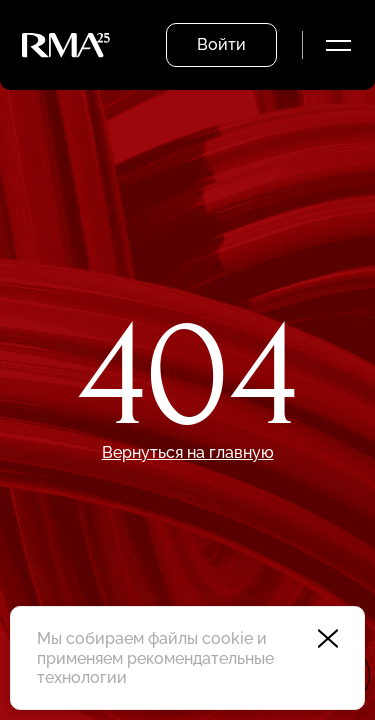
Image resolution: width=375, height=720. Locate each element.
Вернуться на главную (188, 452)
